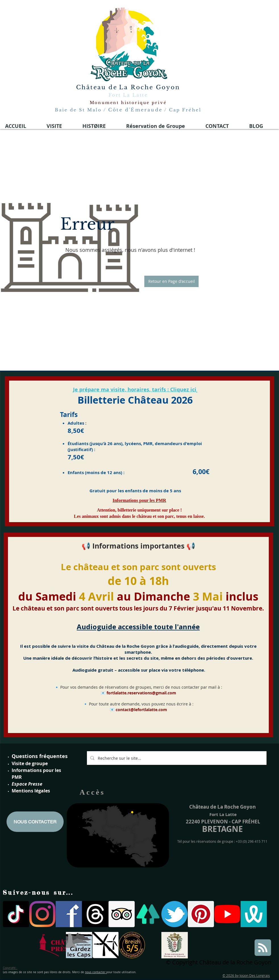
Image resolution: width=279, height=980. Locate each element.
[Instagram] (42, 914)
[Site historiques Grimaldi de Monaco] (175, 945)
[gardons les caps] (79, 945)
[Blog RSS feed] (263, 948)
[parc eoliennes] (105, 945)
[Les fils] (95, 914)
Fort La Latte (128, 95)
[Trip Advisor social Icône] (122, 914)
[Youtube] (227, 914)
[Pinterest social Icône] (201, 914)
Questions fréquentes (40, 756)
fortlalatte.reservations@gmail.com (141, 693)
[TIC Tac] (16, 914)
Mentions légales (31, 791)
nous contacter (96, 972)
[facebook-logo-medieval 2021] (69, 914)
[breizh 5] (132, 945)
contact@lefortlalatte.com (141, 710)
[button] (171, 281)
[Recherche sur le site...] (176, 758)
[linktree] (148, 914)
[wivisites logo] (254, 914)
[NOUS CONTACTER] (35, 822)
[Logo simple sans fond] (53, 945)
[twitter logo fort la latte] (174, 914)
